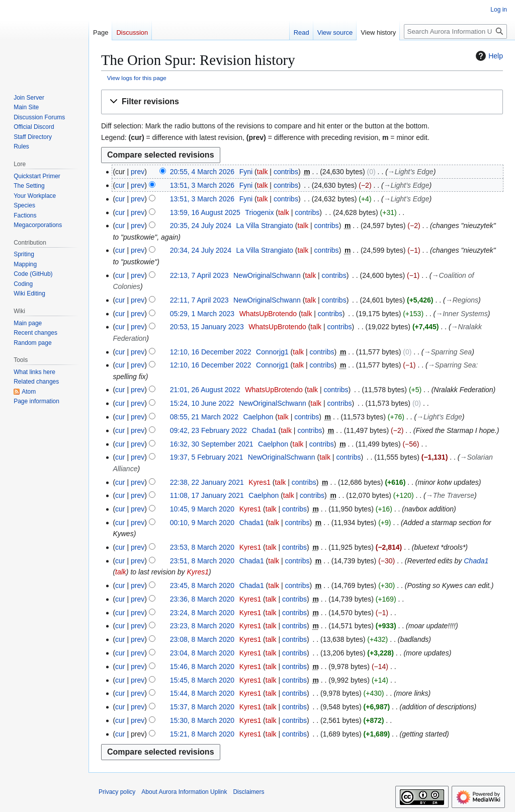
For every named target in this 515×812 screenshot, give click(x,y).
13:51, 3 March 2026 (202, 185)
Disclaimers (248, 792)
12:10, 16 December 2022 (211, 352)
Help (488, 56)
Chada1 (476, 561)
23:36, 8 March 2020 (202, 599)
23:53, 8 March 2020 (202, 547)
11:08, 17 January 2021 (207, 495)
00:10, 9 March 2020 (202, 523)
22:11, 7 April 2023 (199, 300)
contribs (286, 172)
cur (120, 185)
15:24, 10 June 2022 (202, 403)
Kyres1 (198, 572)
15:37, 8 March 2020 (202, 707)
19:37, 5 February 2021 (207, 457)
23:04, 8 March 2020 (202, 653)
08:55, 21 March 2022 (204, 417)
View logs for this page (137, 78)
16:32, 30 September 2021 (212, 444)
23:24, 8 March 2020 (202, 613)
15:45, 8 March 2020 (202, 680)
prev (138, 172)
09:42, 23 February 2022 (208, 430)
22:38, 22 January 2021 (207, 482)
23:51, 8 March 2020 (202, 561)
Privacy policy (117, 792)
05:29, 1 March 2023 (202, 314)
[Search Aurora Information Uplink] (455, 31)
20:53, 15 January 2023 (207, 327)
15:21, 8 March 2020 (202, 734)
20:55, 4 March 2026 (202, 172)
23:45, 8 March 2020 (202, 585)
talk (263, 172)
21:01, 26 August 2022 (205, 390)
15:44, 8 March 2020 (202, 693)
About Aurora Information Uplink (184, 792)
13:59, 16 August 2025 (205, 212)
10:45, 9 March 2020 (202, 509)
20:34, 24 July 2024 (201, 250)
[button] (302, 102)
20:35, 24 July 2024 (201, 226)
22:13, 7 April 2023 (199, 275)
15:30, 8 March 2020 (202, 720)
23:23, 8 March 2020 (202, 626)
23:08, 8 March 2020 (202, 639)
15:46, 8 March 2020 (202, 667)
